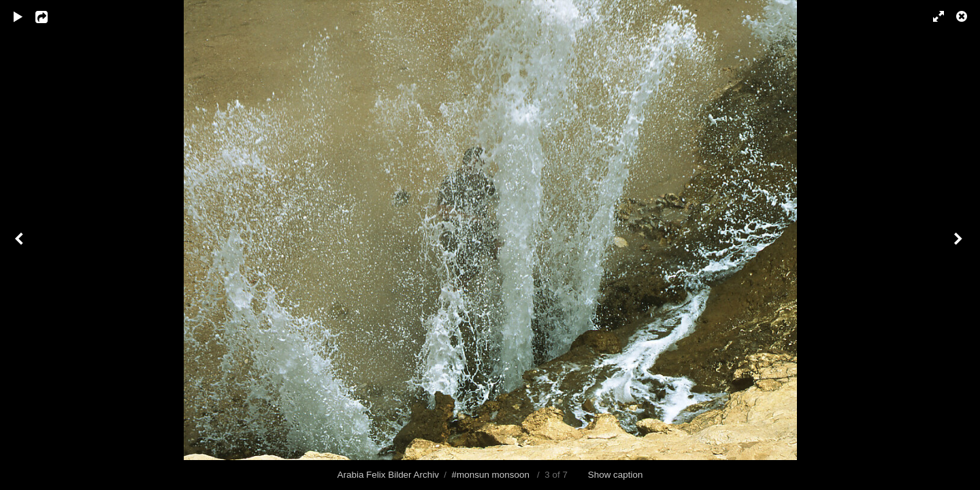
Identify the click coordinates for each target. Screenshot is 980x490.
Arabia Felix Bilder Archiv (388, 475)
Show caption (616, 475)
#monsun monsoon (491, 475)
